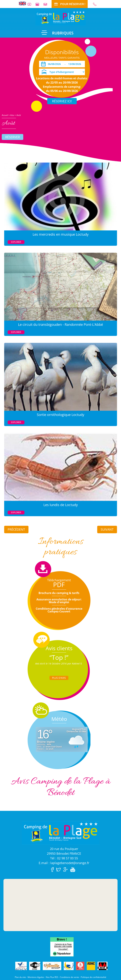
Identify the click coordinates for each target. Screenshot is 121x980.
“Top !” (59, 657)
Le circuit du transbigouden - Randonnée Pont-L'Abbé (61, 324)
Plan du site (20, 977)
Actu (12, 115)
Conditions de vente (69, 977)
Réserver (12, 137)
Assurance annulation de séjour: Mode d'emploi (59, 601)
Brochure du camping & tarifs (59, 593)
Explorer (16, 242)
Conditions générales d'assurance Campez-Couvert (59, 610)
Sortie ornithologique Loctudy (61, 415)
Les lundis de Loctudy (61, 505)
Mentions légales (36, 977)
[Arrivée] (55, 64)
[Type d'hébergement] (62, 72)
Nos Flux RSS (52, 977)
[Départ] (76, 64)
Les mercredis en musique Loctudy (61, 234)
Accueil (5, 115)
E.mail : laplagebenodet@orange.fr (64, 863)
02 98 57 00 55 (96, 4)
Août (19, 115)
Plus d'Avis (59, 678)
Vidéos (31, 4)
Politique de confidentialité (93, 977)
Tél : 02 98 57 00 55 (64, 858)
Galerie (39, 4)
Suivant (107, 529)
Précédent (16, 529)
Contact (47, 4)
